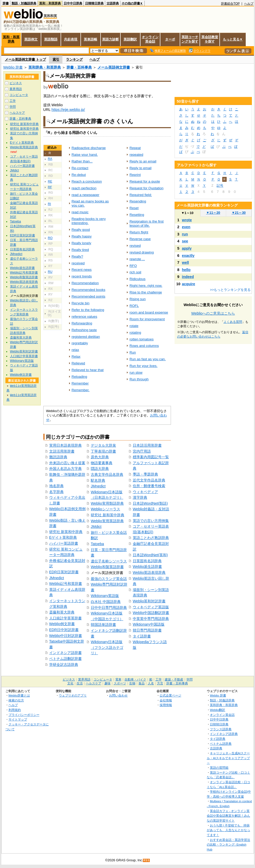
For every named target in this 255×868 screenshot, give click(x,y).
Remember (80, 383)
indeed (188, 277)
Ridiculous (137, 279)
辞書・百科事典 (79, 67)
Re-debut (79, 175)
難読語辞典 (58, 457)
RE (50, 182)
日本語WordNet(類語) (150, 503)
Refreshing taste (84, 330)
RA (50, 159)
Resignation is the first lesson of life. (146, 223)
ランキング (74, 59)
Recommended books (89, 290)
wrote (187, 220)
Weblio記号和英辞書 (66, 584)
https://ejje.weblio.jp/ (68, 110)
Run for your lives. (143, 366)
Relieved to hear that (88, 370)
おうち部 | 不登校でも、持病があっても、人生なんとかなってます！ (228, 830)
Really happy (82, 236)
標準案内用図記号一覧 (151, 457)
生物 (132, 683)
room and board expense (149, 312)
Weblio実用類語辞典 (107, 503)
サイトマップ (18, 719)
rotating (135, 333)
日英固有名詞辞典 (147, 561)
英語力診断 (110, 39)
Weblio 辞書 (13, 67)
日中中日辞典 (73, 3)
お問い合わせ (118, 695)
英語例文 (31, 39)
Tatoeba (97, 544)
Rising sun (138, 299)
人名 (151, 683)
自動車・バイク (135, 679)
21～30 (239, 213)
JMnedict (57, 578)
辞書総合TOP (230, 4)
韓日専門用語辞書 (147, 630)
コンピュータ (19, 95)
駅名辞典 (98, 480)
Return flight (139, 232)
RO (50, 238)
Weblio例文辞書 (62, 624)
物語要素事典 (102, 463)
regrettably (80, 343)
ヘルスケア (17, 113)
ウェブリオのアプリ (73, 695)
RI (50, 204)
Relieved (78, 363)
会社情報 (166, 700)
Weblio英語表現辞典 (149, 572)
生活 (80, 683)
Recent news (82, 270)
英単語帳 (91, 39)
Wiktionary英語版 (105, 596)
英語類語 (51, 39)
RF (50, 187)
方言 (160, 683)
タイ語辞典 (218, 739)
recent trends (82, 276)
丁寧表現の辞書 (103, 451)
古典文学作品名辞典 (107, 474)
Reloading (80, 377)
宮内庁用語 (142, 451)
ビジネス (16, 83)
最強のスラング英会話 (109, 579)
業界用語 (16, 89)
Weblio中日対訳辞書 (66, 636)
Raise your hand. (85, 155)
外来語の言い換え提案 (67, 463)
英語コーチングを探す (190, 39)
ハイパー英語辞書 (64, 543)
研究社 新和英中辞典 (108, 515)
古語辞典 (113, 3)
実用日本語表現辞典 (65, 445)
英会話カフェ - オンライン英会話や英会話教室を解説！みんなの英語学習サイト (228, 816)
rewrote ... (137, 259)
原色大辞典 (100, 457)
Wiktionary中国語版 (149, 624)
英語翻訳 (130, 39)
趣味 (108, 683)
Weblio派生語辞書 (147, 567)
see (185, 241)
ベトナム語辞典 (221, 744)
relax (75, 350)
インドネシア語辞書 (65, 653)
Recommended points (89, 296)
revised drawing (142, 252)
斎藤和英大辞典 (62, 612)
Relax (76, 357)
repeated (136, 155)
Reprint (135, 175)
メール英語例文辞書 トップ (26, 59)
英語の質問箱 (219, 768)
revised (135, 246)
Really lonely (81, 243)
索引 (56, 59)
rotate (134, 326)
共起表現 (71, 39)
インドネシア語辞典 (224, 734)
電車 (118, 679)
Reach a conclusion (87, 181)
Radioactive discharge (89, 148)
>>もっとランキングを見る (230, 290)
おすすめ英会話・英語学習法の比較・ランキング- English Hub (228, 845)
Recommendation (85, 283)
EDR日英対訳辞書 (64, 572)
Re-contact (80, 168)
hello (186, 270)
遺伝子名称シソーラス (109, 561)
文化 (70, 683)
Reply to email (140, 168)
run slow (136, 372)
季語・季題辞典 (145, 474)
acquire (189, 284)
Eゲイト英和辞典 (63, 537)
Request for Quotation (146, 188)
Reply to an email (143, 161)
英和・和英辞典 (50, 3)
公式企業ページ (170, 695)
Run (133, 352)
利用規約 (15, 710)
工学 (13, 101)
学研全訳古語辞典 (64, 665)
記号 (220, 186)
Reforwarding (82, 323)
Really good (81, 230)
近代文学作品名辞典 (149, 480)
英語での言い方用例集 (151, 521)
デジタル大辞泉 (103, 445)
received (78, 263)
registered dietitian (86, 337)
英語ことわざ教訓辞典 (151, 538)
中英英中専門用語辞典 (151, 619)
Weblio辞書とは (19, 695)
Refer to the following (88, 310)
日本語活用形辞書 (147, 445)
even (186, 227)
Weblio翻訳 (217, 710)
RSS (146, 860)
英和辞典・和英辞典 (45, 67)
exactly (188, 256)
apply (187, 248)
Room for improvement (147, 319)
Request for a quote (145, 181)
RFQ (133, 266)
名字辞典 (56, 492)
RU (50, 272)
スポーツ (120, 683)
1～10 (187, 213)
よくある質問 (233, 322)
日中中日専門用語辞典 (109, 608)
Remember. (81, 390)
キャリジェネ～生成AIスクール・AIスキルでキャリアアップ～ (228, 758)
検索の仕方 (16, 700)
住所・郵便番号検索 (149, 486)
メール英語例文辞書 (114, 67)
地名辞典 (56, 486)
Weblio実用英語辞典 (107, 521)
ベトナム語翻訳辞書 (65, 659)
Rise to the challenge (146, 292)
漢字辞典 (140, 497)
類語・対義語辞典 (24, 3)
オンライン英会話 (150, 39)
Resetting (137, 215)
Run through (139, 379)
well (186, 263)
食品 (142, 683)
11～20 (213, 213)
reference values (84, 317)
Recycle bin (81, 303)
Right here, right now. (146, 286)
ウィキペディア (145, 492)
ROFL (134, 306)
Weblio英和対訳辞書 (149, 601)
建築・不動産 (174, 679)
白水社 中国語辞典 (106, 602)
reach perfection (84, 188)
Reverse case (140, 239)
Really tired (80, 250)
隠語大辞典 (100, 469)
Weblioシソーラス (105, 509)
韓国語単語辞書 (103, 625)
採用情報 (166, 705)
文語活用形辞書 (62, 451)
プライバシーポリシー (24, 715)
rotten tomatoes (141, 339)
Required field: (141, 195)
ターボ (170, 39)
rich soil (135, 272)
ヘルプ (249, 4)
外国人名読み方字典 (65, 469)
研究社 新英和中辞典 (66, 532)
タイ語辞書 (142, 636)
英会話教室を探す (210, 39)
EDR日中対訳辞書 (64, 630)
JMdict (96, 527)
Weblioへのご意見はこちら (213, 313)
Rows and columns (144, 346)
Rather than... (82, 161)
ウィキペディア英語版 (151, 607)
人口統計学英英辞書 (65, 618)
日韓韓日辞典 (94, 3)
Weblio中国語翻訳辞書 (151, 613)
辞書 (6, 3)
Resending (138, 201)
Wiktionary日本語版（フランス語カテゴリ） (107, 647)
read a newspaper (86, 195)
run (185, 234)
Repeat (135, 148)
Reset (134, 208)
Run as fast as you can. (148, 359)
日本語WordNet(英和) (150, 555)
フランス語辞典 (221, 729)
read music (80, 212)
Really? (77, 256)
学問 (13, 107)
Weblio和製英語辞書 (107, 567)
